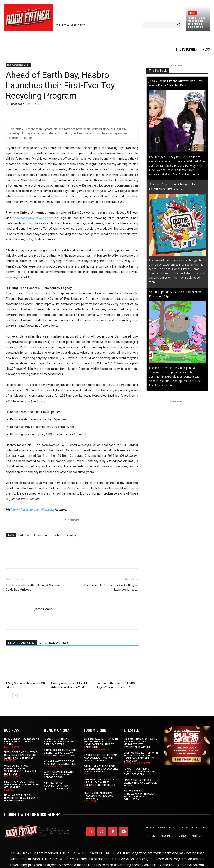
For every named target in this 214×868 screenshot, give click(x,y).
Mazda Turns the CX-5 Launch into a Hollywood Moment (140, 783)
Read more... (193, 174)
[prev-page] (8, 695)
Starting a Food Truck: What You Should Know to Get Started (22, 785)
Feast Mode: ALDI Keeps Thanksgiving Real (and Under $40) (99, 796)
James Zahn (17, 104)
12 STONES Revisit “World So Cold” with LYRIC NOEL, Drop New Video (197, 22)
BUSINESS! (9, 790)
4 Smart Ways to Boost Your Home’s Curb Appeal (60, 763)
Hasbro (57, 535)
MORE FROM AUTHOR (53, 643)
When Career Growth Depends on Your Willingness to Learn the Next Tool (20, 770)
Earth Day (24, 535)
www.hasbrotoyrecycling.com (33, 218)
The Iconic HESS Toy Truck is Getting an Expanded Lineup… (111, 587)
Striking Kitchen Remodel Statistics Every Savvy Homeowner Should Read (60, 753)
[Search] (179, 25)
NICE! (87, 774)
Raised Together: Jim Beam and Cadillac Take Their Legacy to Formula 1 (100, 758)
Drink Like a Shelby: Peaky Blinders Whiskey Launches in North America (101, 769)
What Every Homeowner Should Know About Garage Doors (59, 775)
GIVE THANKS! (91, 801)
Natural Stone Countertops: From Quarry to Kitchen (57, 786)
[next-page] (15, 695)
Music (192, 13)
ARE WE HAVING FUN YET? (97, 749)
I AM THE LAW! (11, 747)
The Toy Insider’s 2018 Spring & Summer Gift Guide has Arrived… (36, 587)
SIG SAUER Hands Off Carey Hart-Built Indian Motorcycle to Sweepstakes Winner (140, 743)
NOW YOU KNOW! (53, 766)
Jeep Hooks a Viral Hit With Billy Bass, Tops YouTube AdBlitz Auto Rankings (21, 755)
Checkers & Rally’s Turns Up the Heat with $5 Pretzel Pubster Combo (100, 782)
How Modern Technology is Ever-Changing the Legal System (22, 742)
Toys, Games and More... (19, 65)
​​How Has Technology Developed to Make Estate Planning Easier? (21, 798)
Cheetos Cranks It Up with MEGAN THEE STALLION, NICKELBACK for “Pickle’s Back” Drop (101, 743)
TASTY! (88, 787)
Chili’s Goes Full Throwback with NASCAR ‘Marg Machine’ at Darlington (140, 795)
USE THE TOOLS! (12, 776)
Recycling (71, 535)
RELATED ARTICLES (21, 643)
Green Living (41, 535)
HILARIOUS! (10, 760)
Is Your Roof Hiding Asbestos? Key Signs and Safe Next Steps (60, 742)
